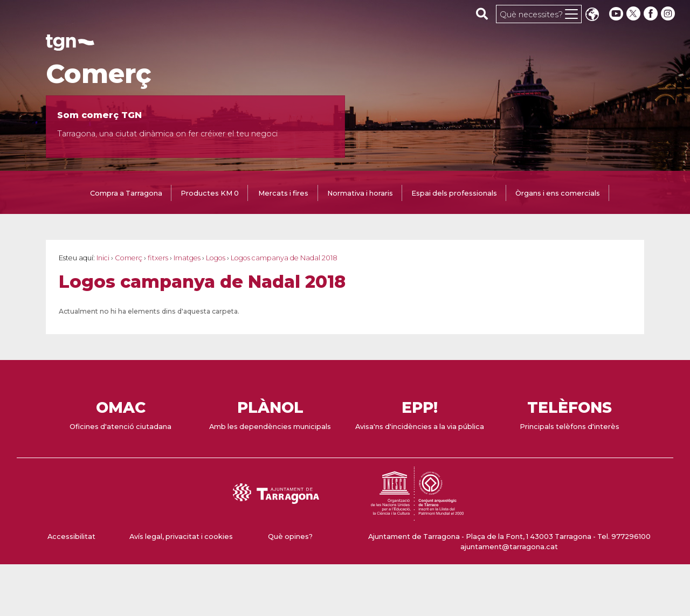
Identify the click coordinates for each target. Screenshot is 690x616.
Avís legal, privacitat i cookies (181, 537)
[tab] (126, 194)
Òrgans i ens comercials (558, 193)
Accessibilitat (71, 537)
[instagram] (669, 14)
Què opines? (290, 537)
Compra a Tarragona (126, 193)
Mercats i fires (283, 193)
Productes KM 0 (210, 193)
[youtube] (616, 14)
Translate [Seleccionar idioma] (592, 15)
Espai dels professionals (454, 193)
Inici (103, 258)
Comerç (99, 74)
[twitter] (634, 14)
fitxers (158, 258)
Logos (216, 258)
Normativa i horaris (360, 193)
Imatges (187, 258)
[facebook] (652, 14)
